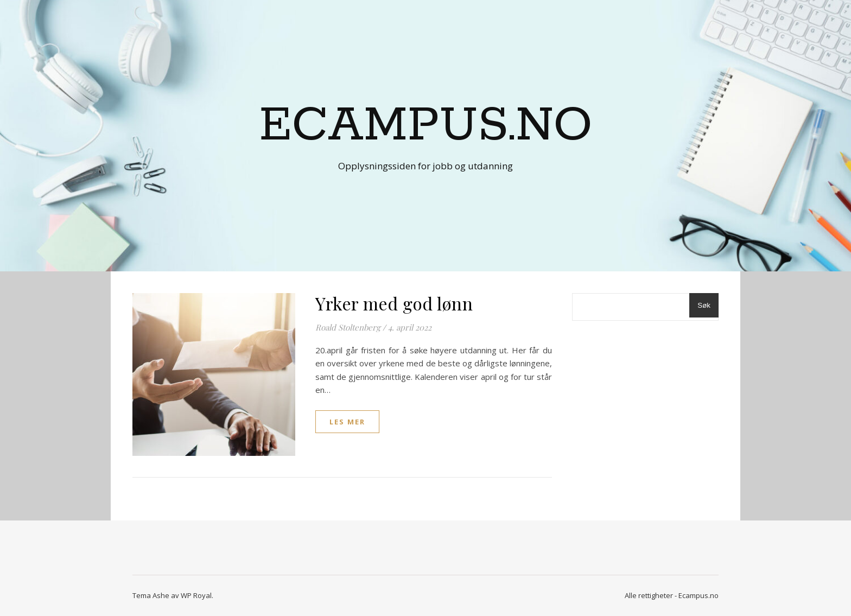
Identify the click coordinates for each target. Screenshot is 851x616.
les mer (347, 422)
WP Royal (196, 595)
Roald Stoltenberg (348, 327)
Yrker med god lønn (394, 303)
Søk (704, 305)
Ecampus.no (426, 126)
